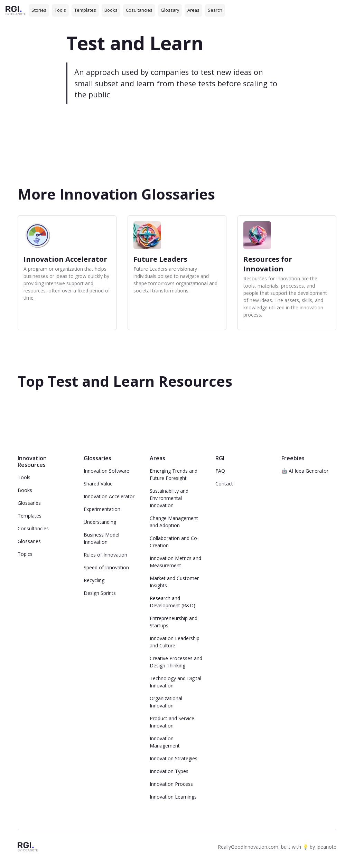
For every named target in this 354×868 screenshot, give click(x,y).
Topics (25, 554)
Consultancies (33, 528)
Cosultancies (139, 10)
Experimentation (102, 509)
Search (215, 10)
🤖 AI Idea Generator (305, 471)
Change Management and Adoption (174, 522)
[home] (16, 10)
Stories (39, 10)
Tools (60, 10)
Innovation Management (165, 742)
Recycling (94, 580)
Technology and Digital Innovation (175, 682)
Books (111, 10)
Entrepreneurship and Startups (174, 622)
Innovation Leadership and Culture (175, 642)
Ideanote (326, 847)
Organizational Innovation (166, 702)
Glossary (170, 10)
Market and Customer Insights (174, 582)
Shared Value (98, 484)
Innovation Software (106, 471)
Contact (224, 484)
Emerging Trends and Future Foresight (174, 474)
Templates (85, 10)
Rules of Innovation (105, 555)
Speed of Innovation (106, 567)
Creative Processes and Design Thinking (176, 662)
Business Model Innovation (101, 538)
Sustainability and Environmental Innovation (169, 498)
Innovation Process (171, 784)
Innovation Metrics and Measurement (175, 562)
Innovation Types (169, 771)
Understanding (100, 522)
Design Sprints (100, 593)
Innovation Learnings (173, 797)
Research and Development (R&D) (173, 602)
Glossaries (29, 503)
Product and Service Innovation (172, 722)
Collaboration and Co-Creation (174, 542)
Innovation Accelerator (109, 496)
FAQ (220, 471)
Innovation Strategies (174, 758)
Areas (193, 10)
